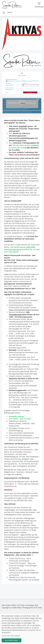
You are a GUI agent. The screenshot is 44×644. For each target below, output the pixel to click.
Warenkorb (39, 5)
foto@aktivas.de (10, 486)
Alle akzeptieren (11, 640)
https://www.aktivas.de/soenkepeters (24, 155)
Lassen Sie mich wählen (11, 636)
